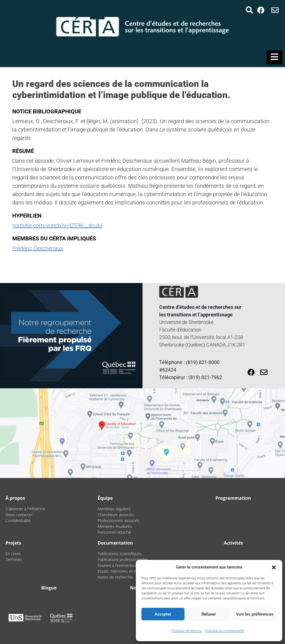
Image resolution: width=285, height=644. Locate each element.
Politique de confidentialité (224, 631)
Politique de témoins (187, 631)
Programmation (233, 498)
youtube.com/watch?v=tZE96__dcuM (57, 225)
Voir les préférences (255, 614)
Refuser (209, 614)
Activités (233, 543)
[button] (274, 567)
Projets (13, 543)
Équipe (105, 498)
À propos (15, 498)
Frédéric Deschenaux (38, 248)
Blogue (49, 588)
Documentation (115, 543)
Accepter (163, 614)
